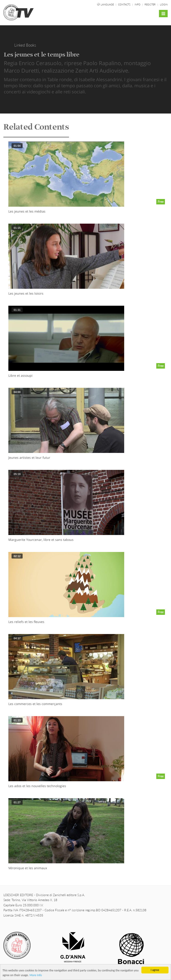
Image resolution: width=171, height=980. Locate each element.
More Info (36, 975)
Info (138, 4)
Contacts (125, 4)
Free (161, 202)
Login (164, 4)
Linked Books (25, 45)
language (107, 4)
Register (150, 4)
